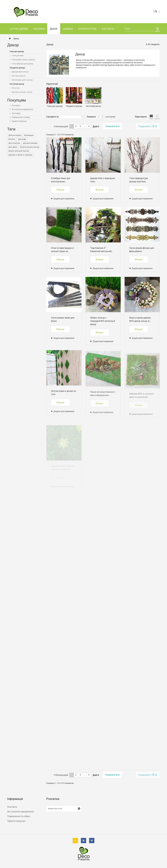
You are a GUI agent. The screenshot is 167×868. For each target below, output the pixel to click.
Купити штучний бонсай (19, 151)
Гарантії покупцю (19, 121)
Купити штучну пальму (30, 147)
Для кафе (22, 139)
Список (157, 117)
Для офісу (13, 147)
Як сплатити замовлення (22, 109)
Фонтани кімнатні (18, 76)
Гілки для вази (17, 56)
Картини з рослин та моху (22, 92)
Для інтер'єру (14, 143)
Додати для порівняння (64, 199)
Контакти (16, 105)
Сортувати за (52, 117)
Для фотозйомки (30, 143)
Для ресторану (15, 135)
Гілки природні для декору (22, 64)
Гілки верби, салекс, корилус (23, 60)
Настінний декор (93, 106)
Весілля (12, 139)
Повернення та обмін (21, 117)
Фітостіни (15, 88)
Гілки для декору (55, 106)
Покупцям (17, 100)
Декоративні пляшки (20, 72)
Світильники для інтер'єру (22, 80)
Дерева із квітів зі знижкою (20, 155)
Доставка (16, 113)
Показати (91, 117)
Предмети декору (74, 106)
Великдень (29, 135)
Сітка (151, 117)
